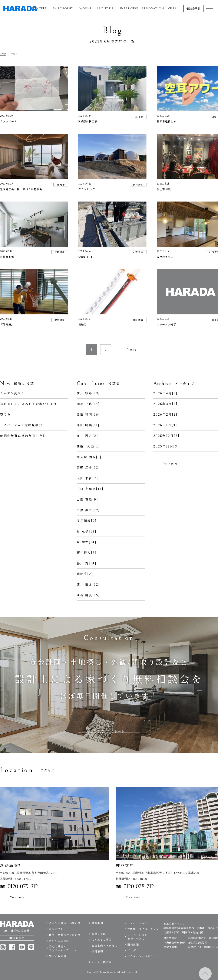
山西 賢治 (138, 252)
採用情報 (97, 960)
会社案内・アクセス (105, 954)
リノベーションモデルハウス (137, 945)
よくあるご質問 (102, 948)
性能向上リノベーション (143, 938)
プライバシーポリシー (142, 965)
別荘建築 (133, 953)
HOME (3, 54)
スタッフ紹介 (100, 942)
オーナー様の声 (102, 971)
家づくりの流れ (59, 965)
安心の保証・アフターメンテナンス (63, 957)
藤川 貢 (139, 117)
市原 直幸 (60, 320)
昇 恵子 (61, 184)
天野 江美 (60, 252)
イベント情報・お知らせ (65, 932)
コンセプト (56, 938)
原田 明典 (138, 320)
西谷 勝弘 (138, 184)
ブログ (132, 959)
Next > (132, 359)
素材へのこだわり (60, 949)
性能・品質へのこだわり (65, 944)
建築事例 (97, 932)
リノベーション (137, 932)
